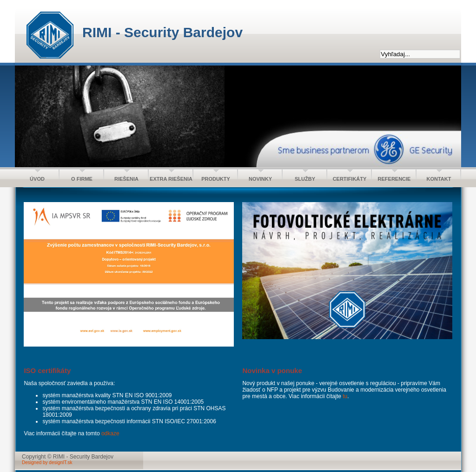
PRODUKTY (216, 179)
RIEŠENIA (126, 179)
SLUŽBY (305, 179)
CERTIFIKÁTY (350, 179)
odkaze (110, 433)
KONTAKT (439, 179)
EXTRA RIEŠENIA (171, 179)
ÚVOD (37, 179)
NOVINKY (260, 179)
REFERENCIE (394, 179)
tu (345, 396)
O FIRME (82, 179)
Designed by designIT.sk (47, 462)
